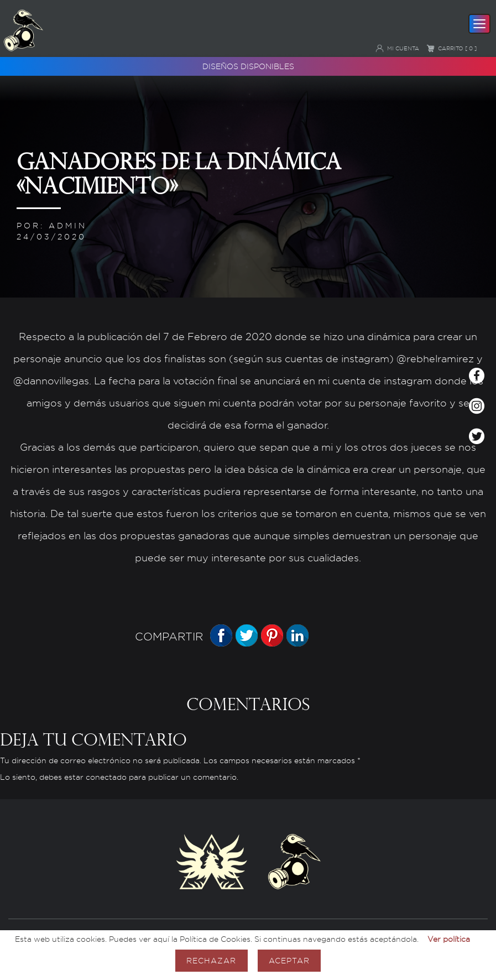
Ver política (449, 939)
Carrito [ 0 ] (451, 48)
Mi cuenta (397, 48)
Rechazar (211, 960)
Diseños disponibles (248, 66)
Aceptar (289, 960)
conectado (106, 777)
